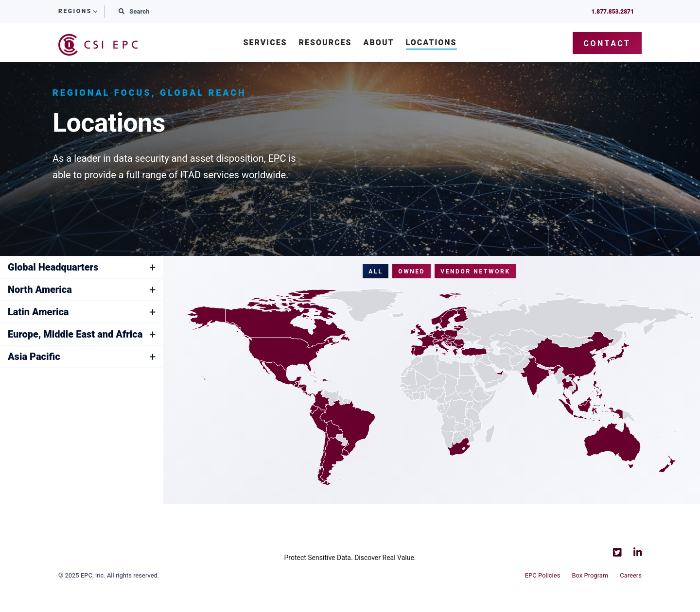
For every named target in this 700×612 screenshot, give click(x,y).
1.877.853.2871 (613, 12)
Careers (631, 575)
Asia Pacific (34, 357)
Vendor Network (475, 272)
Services (265, 43)
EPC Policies (543, 575)
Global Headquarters (53, 267)
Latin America (38, 312)
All (376, 272)
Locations (431, 43)
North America (40, 290)
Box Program (590, 575)
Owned (411, 272)
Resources (325, 43)
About (379, 43)
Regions (75, 11)
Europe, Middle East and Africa (75, 334)
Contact (607, 43)
